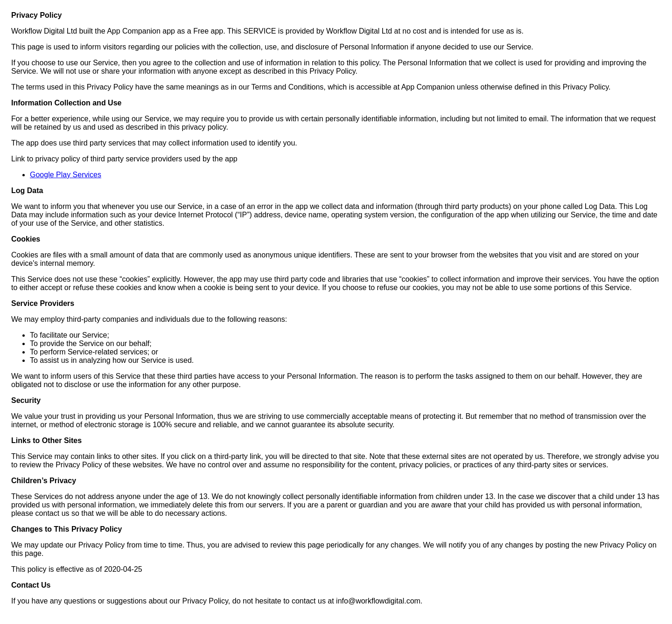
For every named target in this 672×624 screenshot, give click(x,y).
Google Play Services (66, 175)
